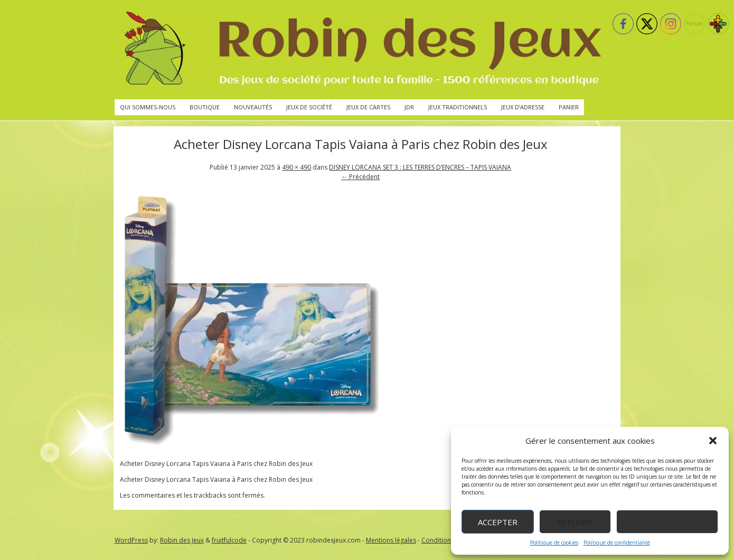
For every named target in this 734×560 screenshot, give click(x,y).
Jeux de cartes (368, 107)
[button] (713, 441)
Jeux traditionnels (458, 107)
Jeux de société (309, 107)
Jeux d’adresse (523, 107)
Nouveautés (253, 107)
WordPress (131, 540)
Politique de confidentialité (617, 543)
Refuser (575, 522)
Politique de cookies (554, 543)
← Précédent (360, 177)
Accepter (498, 522)
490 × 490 (297, 167)
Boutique (205, 107)
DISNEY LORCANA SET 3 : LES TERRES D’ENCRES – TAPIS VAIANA (420, 167)
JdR (409, 107)
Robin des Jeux (182, 540)
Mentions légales (391, 540)
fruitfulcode (229, 540)
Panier (569, 107)
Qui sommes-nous (148, 107)
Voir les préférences (667, 522)
